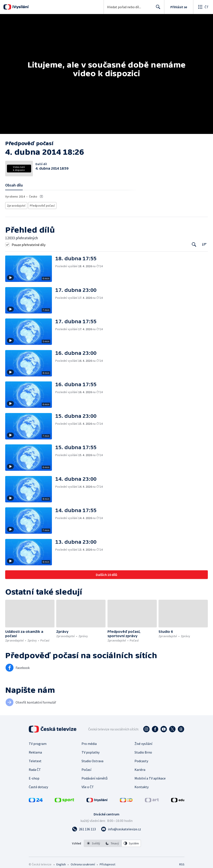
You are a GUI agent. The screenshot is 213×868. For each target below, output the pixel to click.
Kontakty (142, 786)
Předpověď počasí (40, 205)
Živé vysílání (143, 742)
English (61, 863)
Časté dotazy (38, 786)
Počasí (86, 768)
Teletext (35, 760)
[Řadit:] (204, 243)
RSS (182, 863)
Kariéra (140, 768)
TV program (38, 742)
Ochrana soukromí (83, 863)
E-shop (34, 777)
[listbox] (112, 842)
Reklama (35, 751)
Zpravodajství (16, 205)
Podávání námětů (94, 777)
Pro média (89, 742)
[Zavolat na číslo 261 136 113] (84, 828)
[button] (30, 267)
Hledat (157, 9)
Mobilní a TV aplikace (150, 777)
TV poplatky (90, 751)
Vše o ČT (88, 786)
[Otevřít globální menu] (203, 7)
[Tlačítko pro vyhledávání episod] (194, 243)
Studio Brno (143, 751)
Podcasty (141, 760)
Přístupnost (107, 863)
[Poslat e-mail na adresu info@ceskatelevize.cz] (121, 828)
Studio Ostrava (92, 760)
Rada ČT (35, 768)
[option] (93, 842)
